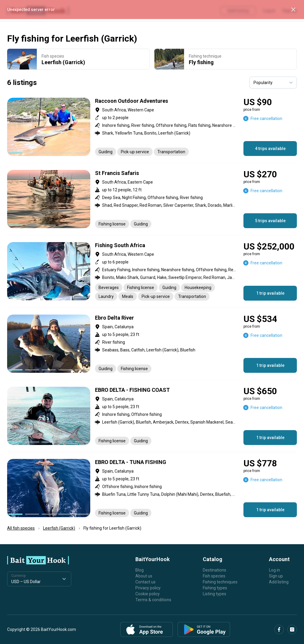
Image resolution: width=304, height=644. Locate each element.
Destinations (214, 570)
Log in (274, 570)
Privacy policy (148, 588)
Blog (140, 570)
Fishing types (215, 588)
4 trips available (270, 149)
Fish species (214, 576)
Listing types (214, 594)
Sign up (276, 576)
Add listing (279, 582)
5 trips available (270, 221)
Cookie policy (148, 594)
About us (144, 576)
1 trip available (270, 293)
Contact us (145, 582)
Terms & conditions (153, 600)
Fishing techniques (220, 582)
